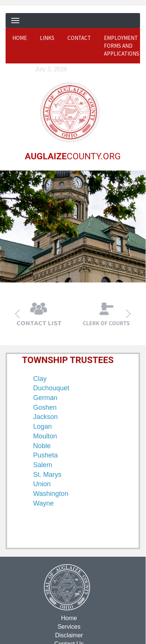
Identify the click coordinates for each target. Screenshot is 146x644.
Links (47, 38)
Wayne (43, 503)
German (45, 397)
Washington (51, 493)
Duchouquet (51, 388)
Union (42, 484)
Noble (42, 446)
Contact (79, 38)
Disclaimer (69, 635)
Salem (43, 465)
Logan (42, 426)
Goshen (45, 407)
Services (69, 626)
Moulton (45, 436)
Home (20, 38)
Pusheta (45, 455)
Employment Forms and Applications (122, 46)
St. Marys (47, 474)
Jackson (45, 417)
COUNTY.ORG (72, 156)
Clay (40, 378)
